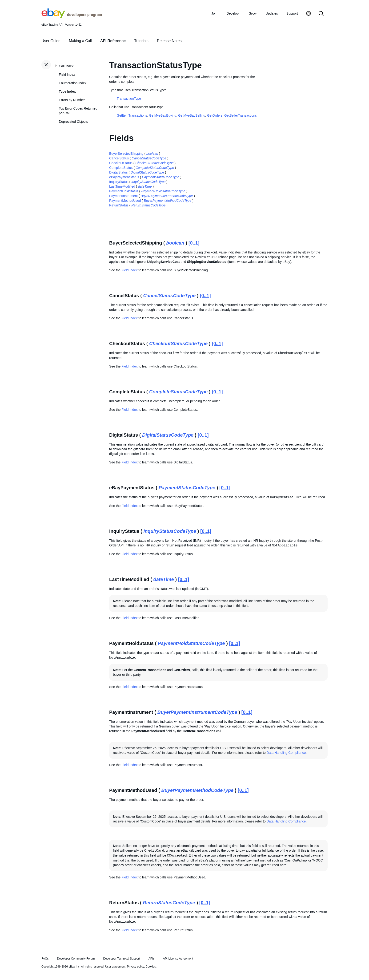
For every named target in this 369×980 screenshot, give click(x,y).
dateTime (145, 186)
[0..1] (194, 243)
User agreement (115, 967)
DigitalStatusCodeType (147, 172)
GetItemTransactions (132, 115)
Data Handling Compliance (286, 753)
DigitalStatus (118, 172)
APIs (152, 959)
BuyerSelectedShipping (126, 154)
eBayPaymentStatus (124, 177)
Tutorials (141, 41)
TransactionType (129, 99)
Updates (272, 13)
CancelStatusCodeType (149, 158)
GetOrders (215, 115)
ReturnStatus (119, 205)
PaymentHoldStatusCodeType (163, 191)
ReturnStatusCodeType (148, 205)
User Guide (51, 41)
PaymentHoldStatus (124, 191)
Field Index (67, 75)
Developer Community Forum (76, 959)
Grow (253, 13)
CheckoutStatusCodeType (154, 163)
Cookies (151, 967)
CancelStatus (119, 158)
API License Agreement (178, 959)
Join (214, 13)
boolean (152, 154)
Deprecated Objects (73, 122)
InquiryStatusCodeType (148, 182)
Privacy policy (136, 967)
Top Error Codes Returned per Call (78, 111)
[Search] (321, 14)
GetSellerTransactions (241, 115)
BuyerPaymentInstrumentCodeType (167, 196)
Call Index (66, 66)
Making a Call (80, 41)
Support (292, 13)
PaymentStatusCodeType (161, 177)
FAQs (45, 959)
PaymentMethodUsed (125, 201)
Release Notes (169, 41)
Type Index (67, 91)
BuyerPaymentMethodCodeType (168, 201)
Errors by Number (72, 100)
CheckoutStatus (121, 163)
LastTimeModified (122, 186)
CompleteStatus (121, 168)
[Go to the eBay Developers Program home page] (72, 17)
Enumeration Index (73, 83)
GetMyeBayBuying (163, 115)
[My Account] (309, 14)
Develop (233, 13)
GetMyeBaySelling (192, 115)
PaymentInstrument (123, 196)
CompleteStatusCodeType (155, 168)
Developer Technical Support (121, 959)
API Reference (113, 41)
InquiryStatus (119, 182)
